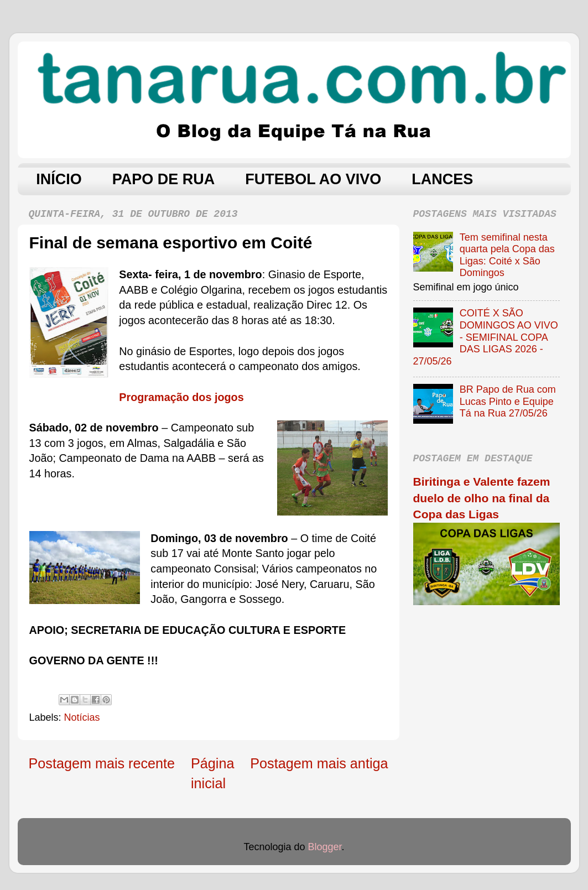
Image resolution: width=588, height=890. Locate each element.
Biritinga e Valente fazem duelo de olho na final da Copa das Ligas (482, 498)
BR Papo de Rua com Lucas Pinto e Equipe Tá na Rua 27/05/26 (508, 401)
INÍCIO (59, 179)
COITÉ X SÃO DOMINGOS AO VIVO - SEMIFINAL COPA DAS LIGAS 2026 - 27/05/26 (486, 337)
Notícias (82, 717)
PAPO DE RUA (164, 179)
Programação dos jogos (181, 397)
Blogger (325, 847)
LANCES (442, 179)
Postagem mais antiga (319, 763)
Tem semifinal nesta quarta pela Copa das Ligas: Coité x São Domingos (507, 255)
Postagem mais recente (102, 763)
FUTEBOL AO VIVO (313, 179)
